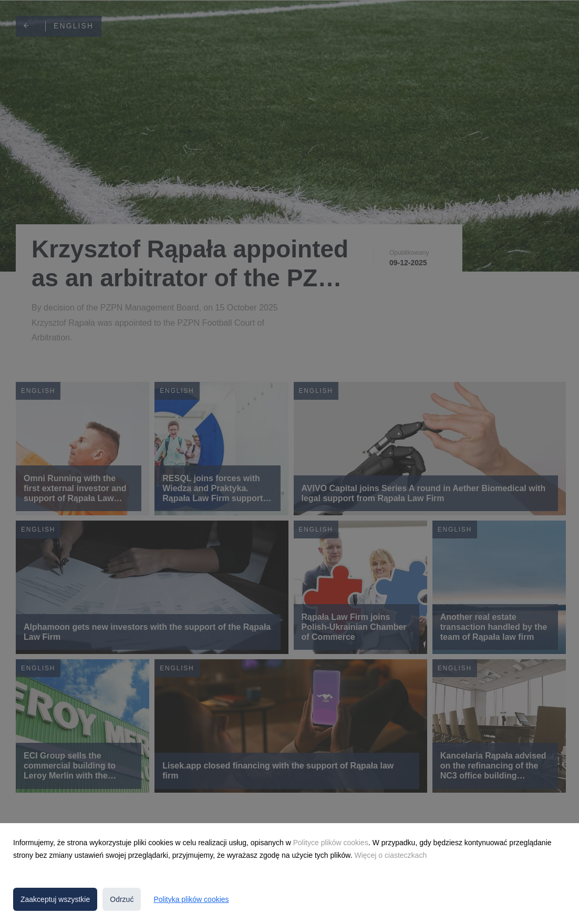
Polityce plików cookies (331, 843)
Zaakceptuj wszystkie (55, 899)
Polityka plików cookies (191, 899)
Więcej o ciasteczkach (390, 855)
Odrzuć (122, 899)
